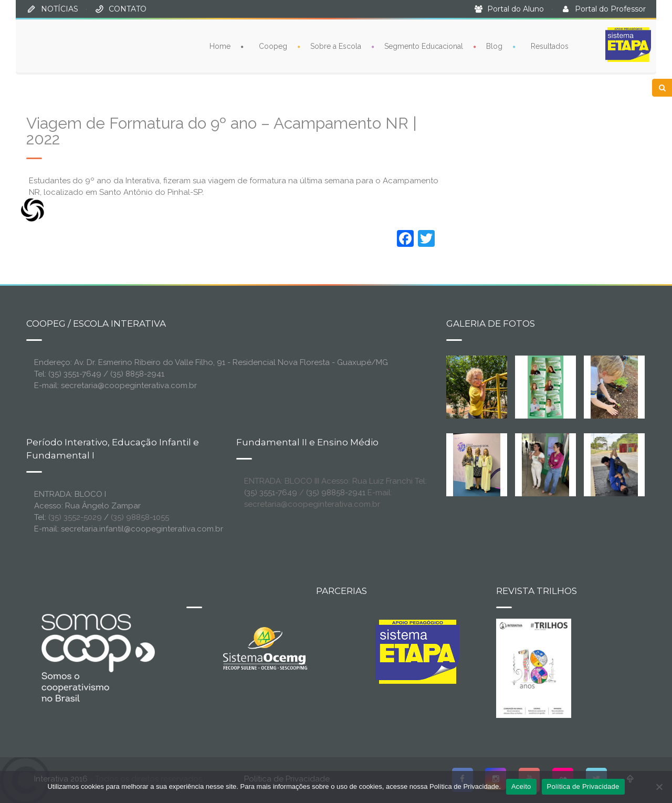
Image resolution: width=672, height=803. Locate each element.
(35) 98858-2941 (336, 493)
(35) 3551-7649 (271, 493)
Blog (494, 46)
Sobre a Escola (336, 46)
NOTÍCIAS (60, 9)
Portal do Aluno (516, 9)
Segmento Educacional (424, 46)
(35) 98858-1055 (140, 517)
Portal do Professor (610, 9)
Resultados (550, 46)
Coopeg (273, 46)
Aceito (521, 786)
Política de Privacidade (583, 786)
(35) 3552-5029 (75, 517)
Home (220, 46)
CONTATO (128, 9)
